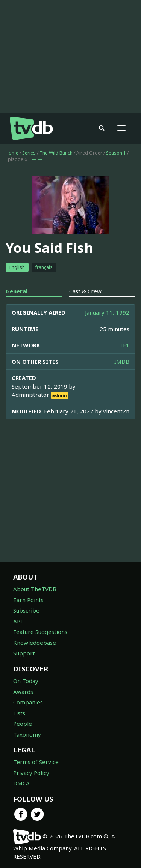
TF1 (124, 345)
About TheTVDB (35, 589)
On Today (26, 681)
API (18, 621)
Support (24, 653)
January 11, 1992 (107, 312)
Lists (19, 713)
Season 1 (116, 153)
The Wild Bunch (56, 153)
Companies (28, 702)
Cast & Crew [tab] (85, 291)
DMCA (21, 783)
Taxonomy (27, 734)
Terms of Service (36, 762)
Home (12, 153)
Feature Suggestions (40, 632)
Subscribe (26, 610)
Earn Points (28, 600)
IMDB (122, 362)
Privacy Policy (31, 773)
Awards (23, 692)
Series (29, 153)
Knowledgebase (35, 643)
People (23, 724)
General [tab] (17, 291)
